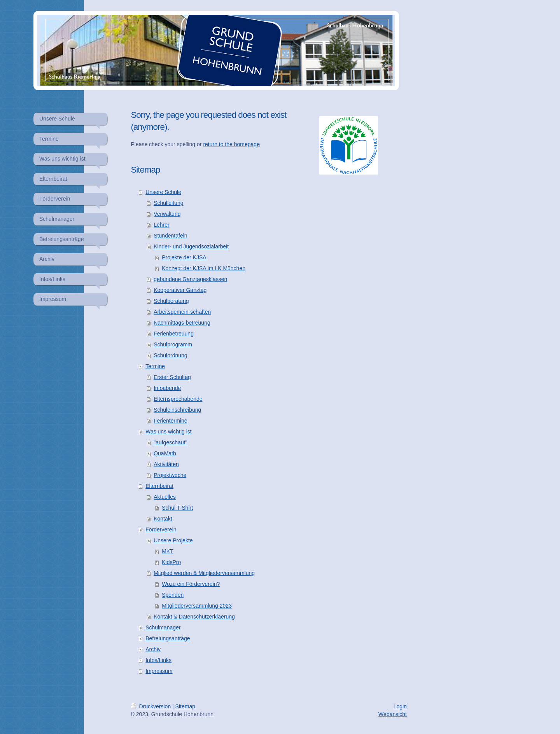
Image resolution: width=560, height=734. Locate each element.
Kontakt (163, 519)
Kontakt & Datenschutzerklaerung (194, 617)
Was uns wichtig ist (169, 432)
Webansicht (393, 714)
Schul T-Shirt (177, 508)
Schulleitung (168, 203)
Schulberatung (171, 301)
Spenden (173, 595)
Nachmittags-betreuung (182, 323)
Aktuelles (165, 497)
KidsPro (171, 562)
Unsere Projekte (173, 540)
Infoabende (167, 388)
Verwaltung (167, 214)
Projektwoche (170, 475)
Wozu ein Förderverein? (191, 584)
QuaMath (165, 453)
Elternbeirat (159, 486)
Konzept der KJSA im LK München (204, 268)
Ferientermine (170, 421)
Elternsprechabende (178, 399)
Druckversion (151, 706)
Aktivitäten (166, 464)
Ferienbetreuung (174, 334)
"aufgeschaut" (170, 442)
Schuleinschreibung (177, 410)
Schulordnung (170, 355)
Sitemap (185, 706)
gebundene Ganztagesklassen (190, 279)
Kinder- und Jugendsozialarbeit (191, 246)
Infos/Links (158, 660)
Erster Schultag (172, 377)
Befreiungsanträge (168, 638)
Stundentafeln (170, 236)
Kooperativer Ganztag (180, 290)
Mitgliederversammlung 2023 (197, 606)
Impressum (159, 671)
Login (400, 706)
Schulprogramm (173, 344)
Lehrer (161, 225)
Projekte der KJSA (184, 257)
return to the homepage (231, 144)
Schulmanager (163, 627)
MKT (168, 551)
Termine (155, 366)
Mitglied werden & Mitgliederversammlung (204, 573)
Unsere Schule (163, 192)
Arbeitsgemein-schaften (182, 312)
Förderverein (161, 530)
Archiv (153, 649)
